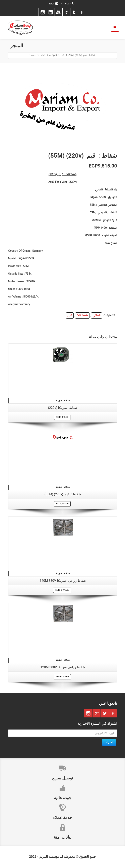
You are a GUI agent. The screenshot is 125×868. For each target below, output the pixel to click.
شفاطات (82, 316)
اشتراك (109, 742)
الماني (97, 316)
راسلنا (54, 4)
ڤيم (70, 316)
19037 (70, 4)
